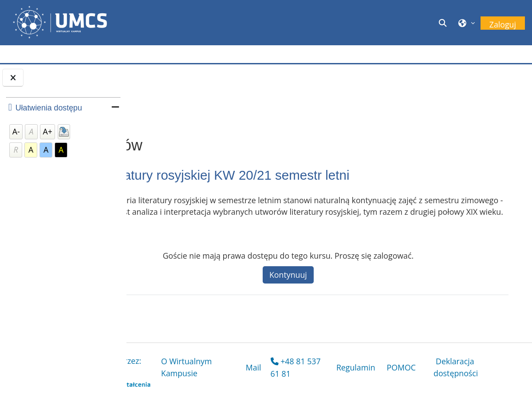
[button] (444, 23)
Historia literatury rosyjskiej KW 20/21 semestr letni (301, 175)
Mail (304, 368)
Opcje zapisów (183, 103)
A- (16, 131)
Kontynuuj (362, 286)
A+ (48, 131)
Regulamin (377, 368)
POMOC (423, 368)
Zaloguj (503, 24)
